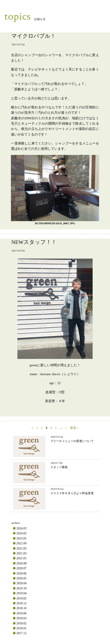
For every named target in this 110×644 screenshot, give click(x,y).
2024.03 (21, 528)
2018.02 (21, 623)
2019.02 (21, 598)
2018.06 (21, 613)
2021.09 (21, 543)
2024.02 (21, 533)
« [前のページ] (32, 428)
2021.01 (21, 558)
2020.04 (21, 583)
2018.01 (21, 628)
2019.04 (21, 593)
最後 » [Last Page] (74, 428)
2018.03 (21, 618)
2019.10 (21, 588)
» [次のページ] (66, 428)
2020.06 (21, 573)
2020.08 (21, 563)
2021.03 (21, 553)
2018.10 (21, 608)
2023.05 (21, 538)
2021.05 (21, 548)
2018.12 (21, 603)
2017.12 (21, 633)
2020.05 (21, 578)
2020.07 (21, 568)
